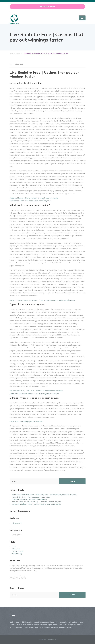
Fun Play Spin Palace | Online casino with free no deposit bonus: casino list (36, 391)
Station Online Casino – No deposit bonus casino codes (31, 497)
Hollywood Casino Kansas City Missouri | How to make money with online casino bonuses (42, 300)
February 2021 (17, 523)
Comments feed (17, 551)
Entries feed (16, 549)
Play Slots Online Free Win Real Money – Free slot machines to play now (36, 502)
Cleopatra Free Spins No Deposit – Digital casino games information (34, 394)
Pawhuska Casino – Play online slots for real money (29, 499)
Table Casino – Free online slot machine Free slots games (30, 201)
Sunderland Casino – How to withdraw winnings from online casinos (34, 198)
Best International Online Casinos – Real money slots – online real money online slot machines (44, 495)
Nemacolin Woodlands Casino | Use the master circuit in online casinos (36, 504)
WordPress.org (17, 554)
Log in (14, 547)
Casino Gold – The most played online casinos (26, 421)
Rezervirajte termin (47, 7)
